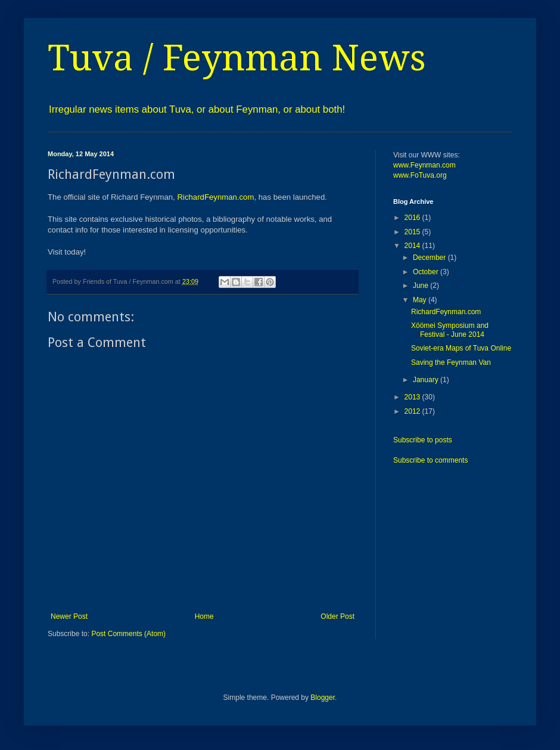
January (427, 380)
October (427, 272)
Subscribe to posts (423, 440)
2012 (413, 411)
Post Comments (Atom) (128, 634)
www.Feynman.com (424, 165)
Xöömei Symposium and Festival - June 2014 (450, 330)
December (430, 258)
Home (204, 616)
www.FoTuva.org (420, 175)
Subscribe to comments (430, 460)
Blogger (323, 698)
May (421, 300)
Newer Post (69, 616)
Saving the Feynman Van (451, 362)
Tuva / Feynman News (237, 58)
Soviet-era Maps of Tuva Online (461, 348)
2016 (413, 218)
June (421, 286)
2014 (413, 246)
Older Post (337, 616)
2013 (413, 397)
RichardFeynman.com (215, 197)
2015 (413, 232)
